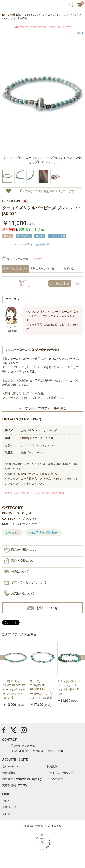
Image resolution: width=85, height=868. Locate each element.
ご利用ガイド (10, 766)
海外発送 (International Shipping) (22, 779)
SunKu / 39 (31, 15)
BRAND (7, 513)
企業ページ (9, 807)
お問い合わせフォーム (22, 746)
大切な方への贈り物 (42, 269)
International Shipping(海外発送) (31, 244)
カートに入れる (60, 283)
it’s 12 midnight (11, 15)
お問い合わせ (42, 608)
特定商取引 (9, 773)
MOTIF (7, 524)
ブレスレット (31, 519)
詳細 (80, 33)
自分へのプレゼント (15, 269)
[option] (42, 103)
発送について (16, 572)
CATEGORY (10, 519)
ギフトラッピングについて (25, 583)
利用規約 (52, 766)
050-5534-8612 (19, 751)
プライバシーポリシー (60, 773)
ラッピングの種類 (18, 259)
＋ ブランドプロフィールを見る (43, 408)
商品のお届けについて (22, 550)
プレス (6, 814)
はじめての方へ (56, 779)
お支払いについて (19, 593)
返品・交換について (21, 561)
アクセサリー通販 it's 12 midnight (42, 5)
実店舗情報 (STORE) (15, 785)
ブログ (6, 801)
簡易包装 (69, 269)
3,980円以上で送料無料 (44, 533)
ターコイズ (13, 533)
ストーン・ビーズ (28, 524)
